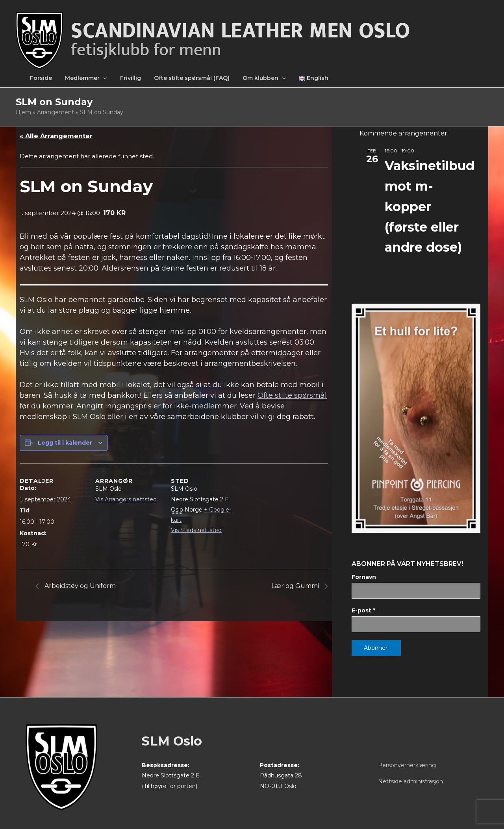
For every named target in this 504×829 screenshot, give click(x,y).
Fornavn (364, 577)
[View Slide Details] (416, 418)
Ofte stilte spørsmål (292, 395)
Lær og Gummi (296, 586)
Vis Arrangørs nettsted (126, 499)
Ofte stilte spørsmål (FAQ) (192, 78)
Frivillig (131, 78)
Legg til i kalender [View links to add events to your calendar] (65, 443)
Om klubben (260, 78)
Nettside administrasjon (410, 781)
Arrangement (56, 112)
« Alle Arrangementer (56, 136)
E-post (363, 610)
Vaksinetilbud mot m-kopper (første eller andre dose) (430, 206)
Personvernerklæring (407, 765)
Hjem (23, 112)
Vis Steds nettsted (196, 530)
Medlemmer (82, 78)
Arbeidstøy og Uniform (79, 586)
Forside (41, 78)
